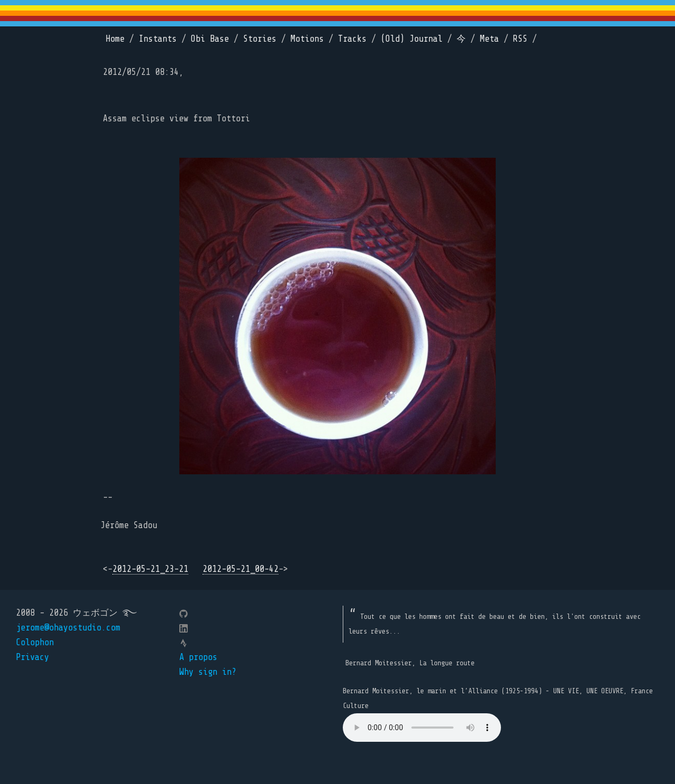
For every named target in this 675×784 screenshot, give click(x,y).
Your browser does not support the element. (422, 728)
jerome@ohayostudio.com (68, 628)
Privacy (32, 657)
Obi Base (210, 39)
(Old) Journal (412, 39)
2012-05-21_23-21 (150, 569)
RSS (520, 39)
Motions (307, 39)
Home (115, 39)
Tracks (352, 39)
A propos (198, 657)
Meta (489, 39)
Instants (158, 39)
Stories (260, 39)
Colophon (35, 642)
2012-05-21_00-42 (240, 569)
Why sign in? (208, 672)
